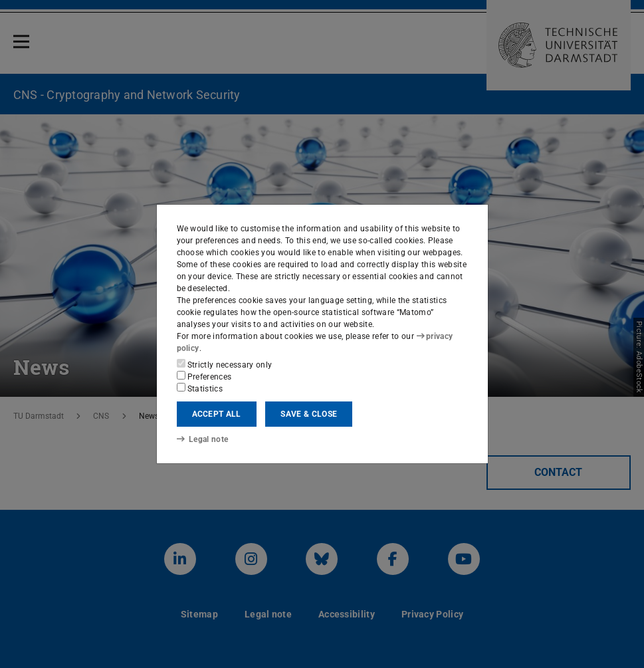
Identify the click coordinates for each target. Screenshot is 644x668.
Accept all (217, 414)
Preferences (204, 376)
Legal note (203, 439)
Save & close (309, 414)
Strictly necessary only (225, 364)
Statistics (200, 388)
